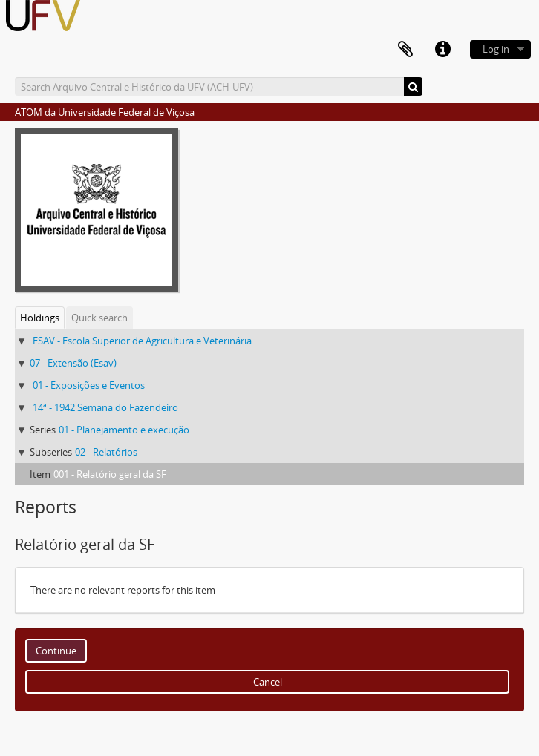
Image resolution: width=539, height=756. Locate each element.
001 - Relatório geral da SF (110, 474)
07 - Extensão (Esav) (73, 363)
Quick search (99, 318)
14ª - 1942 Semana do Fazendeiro (105, 407)
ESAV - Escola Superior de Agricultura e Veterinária (142, 341)
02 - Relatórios (106, 452)
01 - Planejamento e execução (124, 430)
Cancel (268, 682)
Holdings (40, 318)
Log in (496, 49)
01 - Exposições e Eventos (89, 385)
